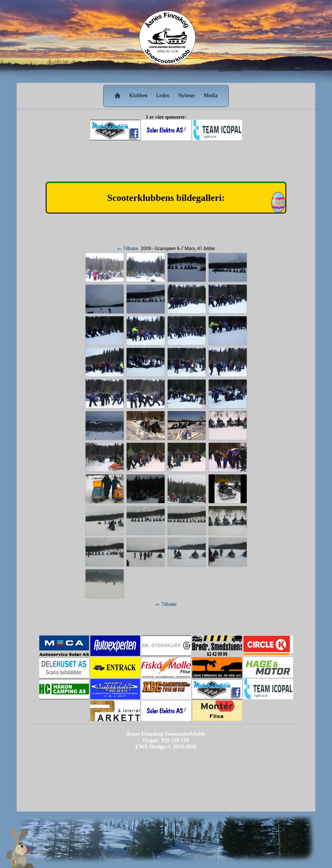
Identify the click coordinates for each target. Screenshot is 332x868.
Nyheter (187, 95)
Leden (163, 95)
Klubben (138, 95)
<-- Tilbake (128, 248)
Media (211, 95)
